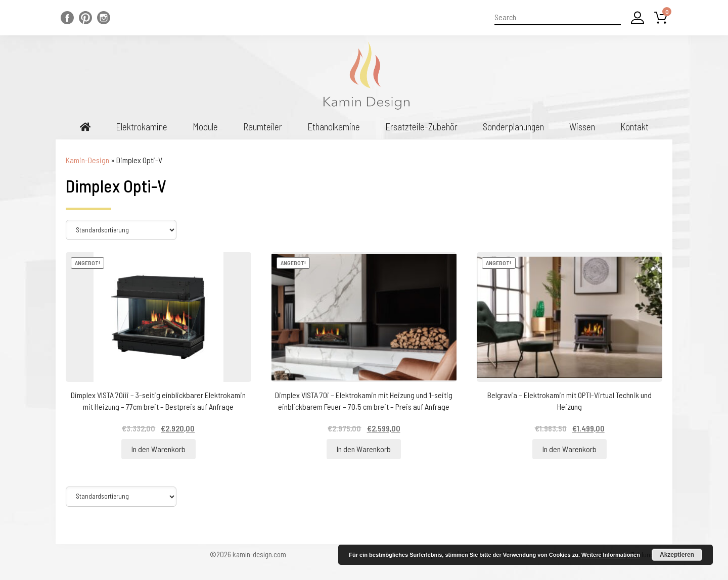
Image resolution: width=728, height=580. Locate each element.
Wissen (582, 127)
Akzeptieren (677, 555)
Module (205, 127)
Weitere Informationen (611, 555)
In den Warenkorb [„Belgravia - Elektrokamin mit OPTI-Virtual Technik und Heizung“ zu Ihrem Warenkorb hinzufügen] (570, 449)
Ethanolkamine (334, 127)
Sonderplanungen (513, 127)
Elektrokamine (142, 127)
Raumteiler (263, 127)
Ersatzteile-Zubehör (421, 127)
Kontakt (634, 127)
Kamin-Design (87, 160)
